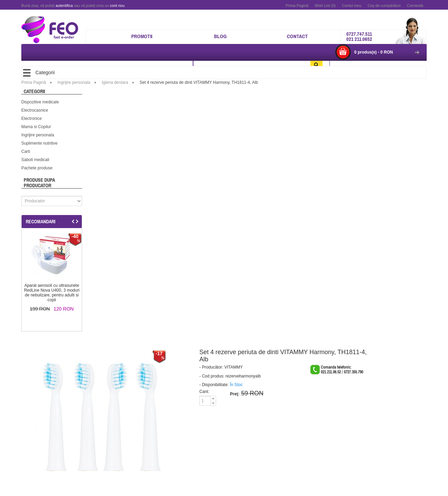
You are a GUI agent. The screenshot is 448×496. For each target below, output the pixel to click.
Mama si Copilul (36, 127)
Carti (26, 151)
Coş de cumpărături (384, 5)
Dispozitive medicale (40, 102)
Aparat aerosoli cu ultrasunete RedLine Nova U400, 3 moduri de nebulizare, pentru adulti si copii (52, 293)
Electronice (31, 119)
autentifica (64, 5)
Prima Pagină (297, 5)
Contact (297, 36)
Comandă (415, 5)
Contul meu (351, 5)
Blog (220, 36)
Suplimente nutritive (39, 143)
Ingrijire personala (38, 135)
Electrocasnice (35, 110)
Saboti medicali (35, 160)
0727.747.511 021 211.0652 (359, 36)
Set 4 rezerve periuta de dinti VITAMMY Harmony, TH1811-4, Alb (199, 82)
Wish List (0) (325, 5)
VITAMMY (234, 367)
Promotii (142, 36)
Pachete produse (37, 168)
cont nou (117, 5)
